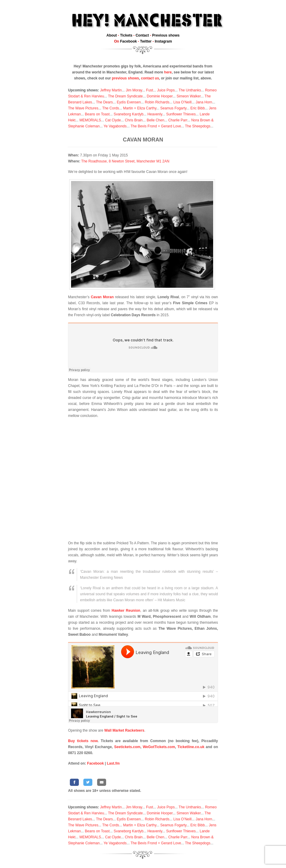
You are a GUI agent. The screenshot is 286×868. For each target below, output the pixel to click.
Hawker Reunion (126, 611)
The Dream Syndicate (125, 96)
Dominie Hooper (160, 96)
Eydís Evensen (129, 102)
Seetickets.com (127, 747)
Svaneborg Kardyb (128, 114)
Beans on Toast (97, 114)
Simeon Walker (189, 96)
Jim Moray (134, 90)
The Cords (111, 108)
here (168, 72)
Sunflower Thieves (181, 114)
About (112, 35)
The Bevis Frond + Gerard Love (156, 126)
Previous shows (166, 35)
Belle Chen (155, 120)
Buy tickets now (83, 741)
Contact (142, 35)
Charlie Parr (178, 120)
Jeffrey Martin (111, 90)
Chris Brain (134, 120)
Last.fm (113, 763)
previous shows (125, 78)
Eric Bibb (198, 108)
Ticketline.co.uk (191, 747)
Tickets (126, 35)
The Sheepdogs (198, 126)
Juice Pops (166, 90)
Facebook (128, 41)
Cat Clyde (113, 120)
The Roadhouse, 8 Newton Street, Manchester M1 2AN (125, 161)
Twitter (146, 41)
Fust (149, 90)
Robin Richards (157, 102)
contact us (150, 78)
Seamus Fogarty (173, 108)
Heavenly (155, 114)
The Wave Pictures (83, 108)
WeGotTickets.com (159, 747)
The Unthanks (190, 90)
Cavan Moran (143, 140)
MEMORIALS (90, 120)
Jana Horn (204, 102)
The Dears (104, 102)
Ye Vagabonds (115, 126)
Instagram (163, 41)
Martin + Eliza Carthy (140, 108)
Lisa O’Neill (182, 102)
